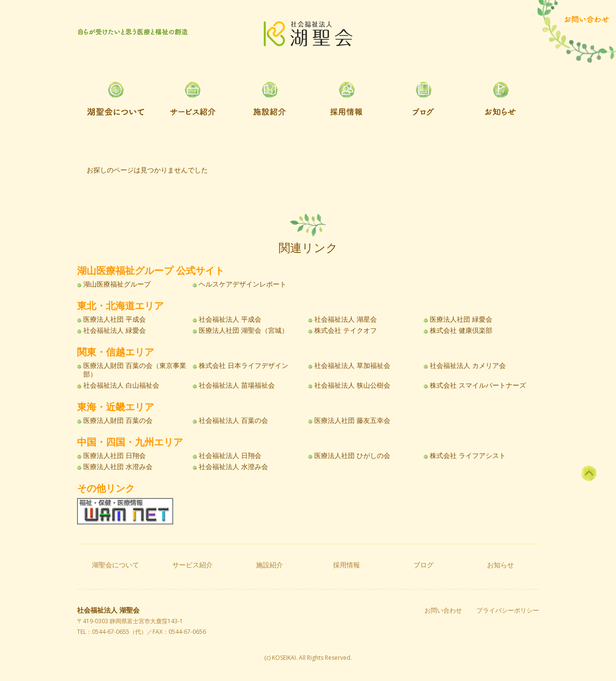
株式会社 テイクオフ (346, 330)
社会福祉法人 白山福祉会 (121, 385)
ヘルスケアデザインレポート (243, 284)
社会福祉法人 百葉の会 (233, 420)
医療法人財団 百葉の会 (118, 420)
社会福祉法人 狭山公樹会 (352, 385)
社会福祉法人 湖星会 (346, 319)
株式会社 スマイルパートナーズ (478, 385)
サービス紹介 (192, 565)
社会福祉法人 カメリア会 (468, 366)
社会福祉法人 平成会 (230, 319)
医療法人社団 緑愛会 (461, 319)
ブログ (423, 565)
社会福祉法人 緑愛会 (115, 330)
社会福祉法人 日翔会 (230, 456)
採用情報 (346, 565)
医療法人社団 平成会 (115, 319)
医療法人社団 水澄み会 (118, 467)
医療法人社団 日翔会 (115, 456)
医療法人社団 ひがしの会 (352, 456)
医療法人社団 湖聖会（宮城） (244, 330)
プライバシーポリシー (508, 610)
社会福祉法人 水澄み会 (233, 467)
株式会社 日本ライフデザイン (244, 366)
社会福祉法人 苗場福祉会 (237, 385)
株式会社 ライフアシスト (468, 456)
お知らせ (500, 565)
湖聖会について (115, 565)
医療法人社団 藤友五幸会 (352, 420)
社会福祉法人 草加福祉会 (352, 366)
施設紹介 (269, 565)
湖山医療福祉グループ (117, 284)
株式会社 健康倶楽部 (461, 330)
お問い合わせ (443, 610)
